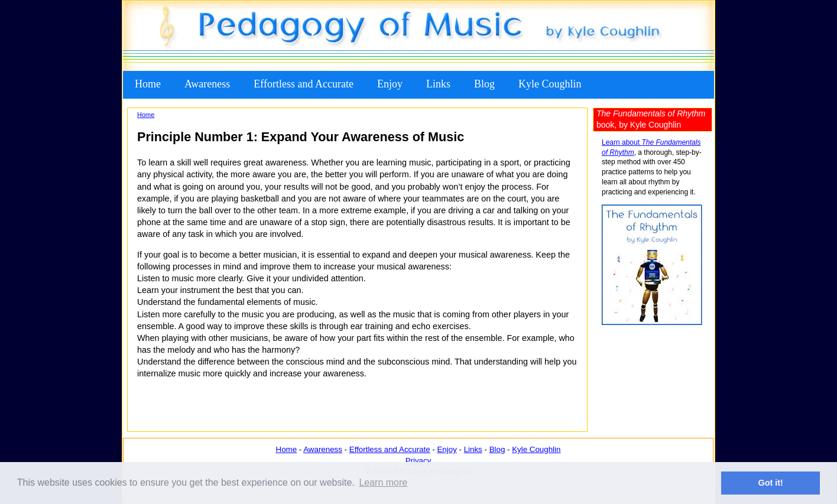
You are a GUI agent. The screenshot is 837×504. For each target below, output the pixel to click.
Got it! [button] (771, 483)
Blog (484, 84)
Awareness (207, 84)
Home (148, 84)
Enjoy (390, 84)
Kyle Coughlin (550, 84)
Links (438, 84)
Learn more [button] (383, 482)
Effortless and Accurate (304, 84)
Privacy (418, 461)
